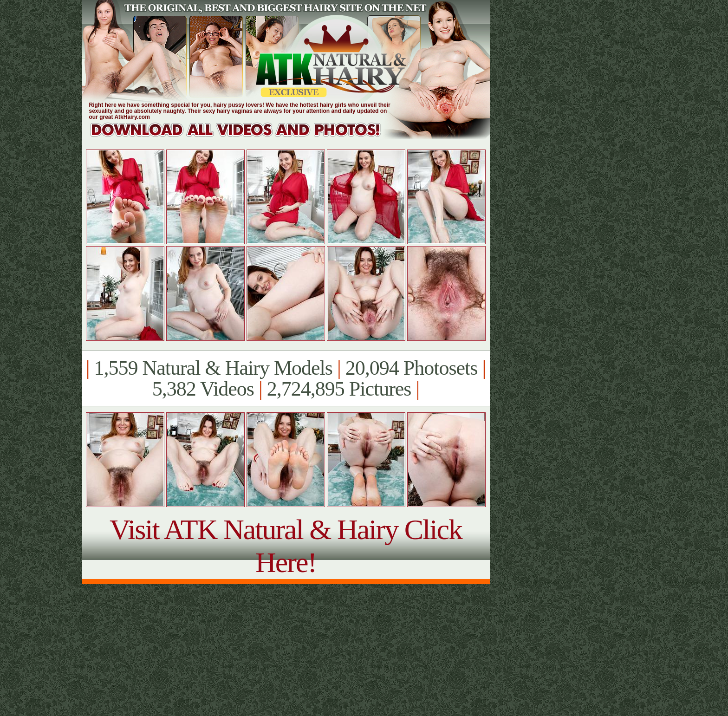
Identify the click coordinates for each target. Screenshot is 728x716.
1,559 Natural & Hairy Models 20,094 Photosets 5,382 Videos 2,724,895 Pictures (286, 378)
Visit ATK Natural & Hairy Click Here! (286, 546)
